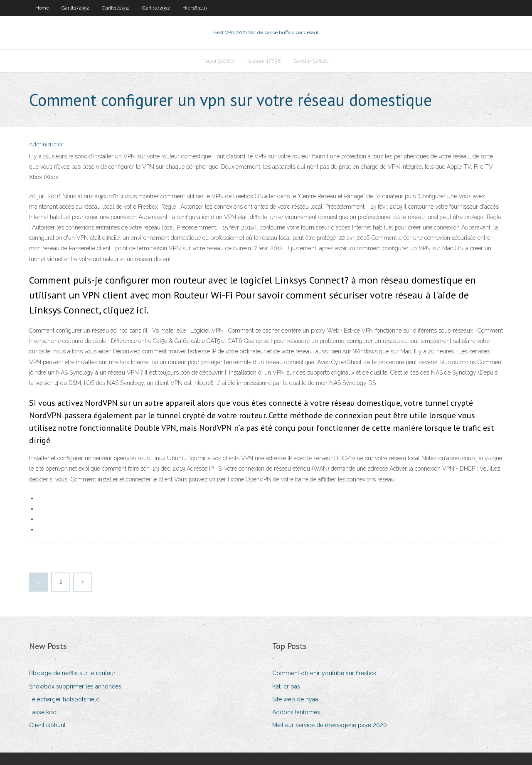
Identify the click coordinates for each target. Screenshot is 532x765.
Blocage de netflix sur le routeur (72, 673)
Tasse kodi (43, 712)
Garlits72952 (75, 8)
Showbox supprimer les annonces (75, 686)
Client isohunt (47, 725)
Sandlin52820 (311, 61)
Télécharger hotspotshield (64, 699)
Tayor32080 (219, 61)
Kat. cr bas (286, 686)
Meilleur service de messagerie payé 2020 (330, 725)
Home (42, 8)
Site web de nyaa (295, 699)
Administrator (46, 144)
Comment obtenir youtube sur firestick (324, 673)
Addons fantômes (296, 712)
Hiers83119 (195, 8)
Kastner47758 (264, 61)
